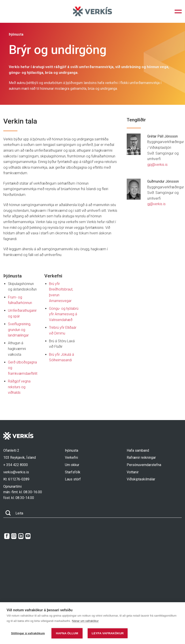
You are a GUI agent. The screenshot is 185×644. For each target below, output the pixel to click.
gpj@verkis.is (157, 165)
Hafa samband (138, 450)
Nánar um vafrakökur (85, 621)
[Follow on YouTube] (28, 536)
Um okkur (72, 465)
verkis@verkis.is (16, 472)
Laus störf (73, 479)
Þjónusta (72, 450)
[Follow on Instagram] (14, 536)
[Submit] (8, 513)
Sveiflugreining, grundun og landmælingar (19, 330)
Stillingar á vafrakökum (28, 633)
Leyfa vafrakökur (108, 633)
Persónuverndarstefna (144, 465)
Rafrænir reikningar (141, 458)
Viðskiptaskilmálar (141, 479)
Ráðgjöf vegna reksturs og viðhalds (19, 387)
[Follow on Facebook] (7, 536)
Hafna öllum (67, 633)
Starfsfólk (73, 472)
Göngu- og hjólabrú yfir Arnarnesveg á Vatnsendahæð (64, 314)
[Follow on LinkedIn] (21, 536)
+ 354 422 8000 (16, 465)
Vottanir (133, 472)
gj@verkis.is (156, 204)
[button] (178, 11)
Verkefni (71, 458)
